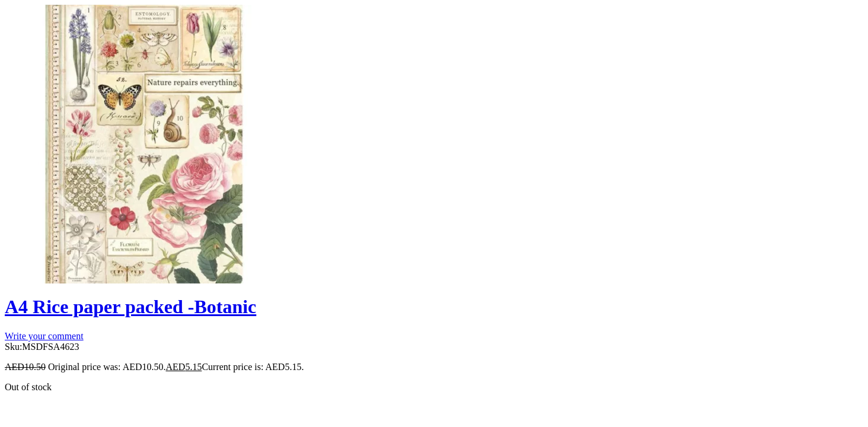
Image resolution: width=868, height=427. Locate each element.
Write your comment (44, 336)
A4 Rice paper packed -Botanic (130, 307)
